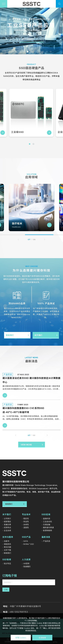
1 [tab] (12, 52)
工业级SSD (18, 132)
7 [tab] (35, 52)
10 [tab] (47, 52)
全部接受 (42, 638)
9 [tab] (43, 52)
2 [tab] (16, 52)
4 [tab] (24, 52)
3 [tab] (20, 52)
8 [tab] (39, 52)
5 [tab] (28, 52)
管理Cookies (21, 638)
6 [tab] (31, 52)
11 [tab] (51, 52)
